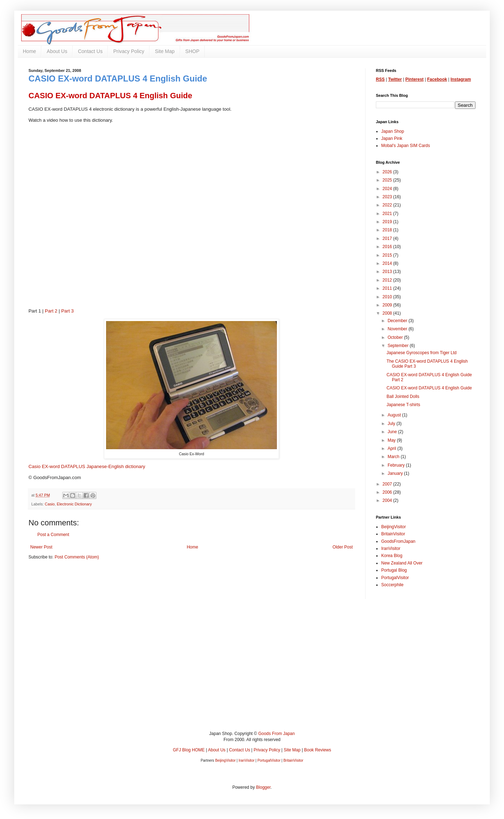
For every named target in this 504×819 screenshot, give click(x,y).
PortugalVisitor (395, 578)
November (398, 329)
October (396, 337)
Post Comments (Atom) (77, 557)
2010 (388, 297)
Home (29, 51)
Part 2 (51, 311)
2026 (388, 172)
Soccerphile (392, 585)
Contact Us (90, 51)
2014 (388, 263)
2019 (388, 222)
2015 (388, 255)
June (393, 432)
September (399, 346)
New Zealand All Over (402, 563)
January (396, 473)
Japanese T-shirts (403, 405)
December (398, 321)
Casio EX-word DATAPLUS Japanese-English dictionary (87, 466)
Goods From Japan (276, 734)
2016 (388, 247)
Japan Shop (393, 131)
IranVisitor (391, 548)
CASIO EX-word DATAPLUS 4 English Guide (429, 388)
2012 (388, 280)
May (392, 440)
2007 (388, 484)
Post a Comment (53, 535)
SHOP (193, 51)
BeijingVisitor (393, 527)
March (394, 457)
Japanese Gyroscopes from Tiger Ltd (422, 353)
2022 (388, 205)
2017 (388, 238)
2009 (388, 305)
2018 (388, 230)
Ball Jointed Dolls (403, 397)
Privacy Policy (129, 51)
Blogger (263, 787)
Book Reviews (317, 750)
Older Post (343, 547)
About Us (57, 51)
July (392, 424)
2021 (388, 214)
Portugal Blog (394, 570)
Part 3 (67, 311)
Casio (50, 504)
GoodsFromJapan (398, 541)
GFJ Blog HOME (189, 750)
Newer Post (41, 547)
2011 (388, 288)
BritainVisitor (393, 534)
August (395, 415)
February (397, 465)
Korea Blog (392, 556)
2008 (388, 313)
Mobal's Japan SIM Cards (406, 146)
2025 (388, 180)
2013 (388, 272)
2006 (388, 492)
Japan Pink (392, 138)
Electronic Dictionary (74, 504)
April (392, 448)
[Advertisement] (242, 670)
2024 (388, 189)
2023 (388, 197)
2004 (388, 500)
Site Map (165, 51)
